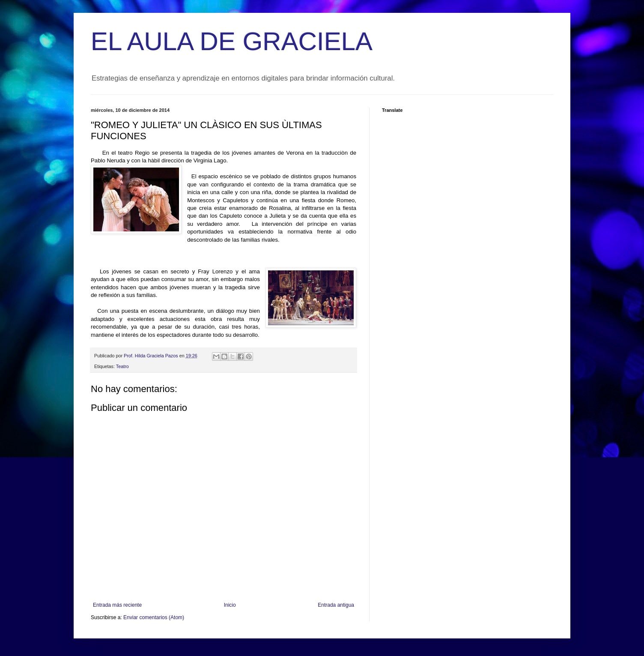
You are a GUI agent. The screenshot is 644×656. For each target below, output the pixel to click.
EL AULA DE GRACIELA (232, 41)
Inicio (230, 605)
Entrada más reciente (117, 605)
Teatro (122, 366)
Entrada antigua (336, 605)
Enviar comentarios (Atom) (154, 617)
